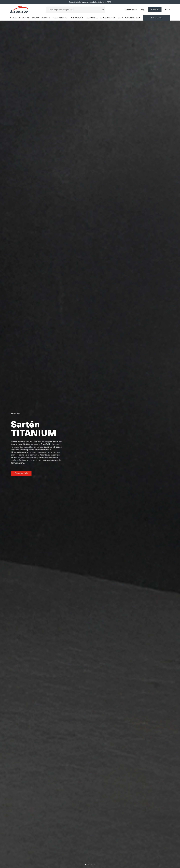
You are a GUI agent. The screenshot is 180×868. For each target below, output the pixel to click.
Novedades (157, 18)
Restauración (108, 18)
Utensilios (92, 18)
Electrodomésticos (129, 18)
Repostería (77, 18)
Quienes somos (131, 9)
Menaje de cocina (20, 18)
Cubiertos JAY (60, 18)
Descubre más (21, 473)
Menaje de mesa (41, 18)
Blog (142, 9)
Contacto (155, 9)
